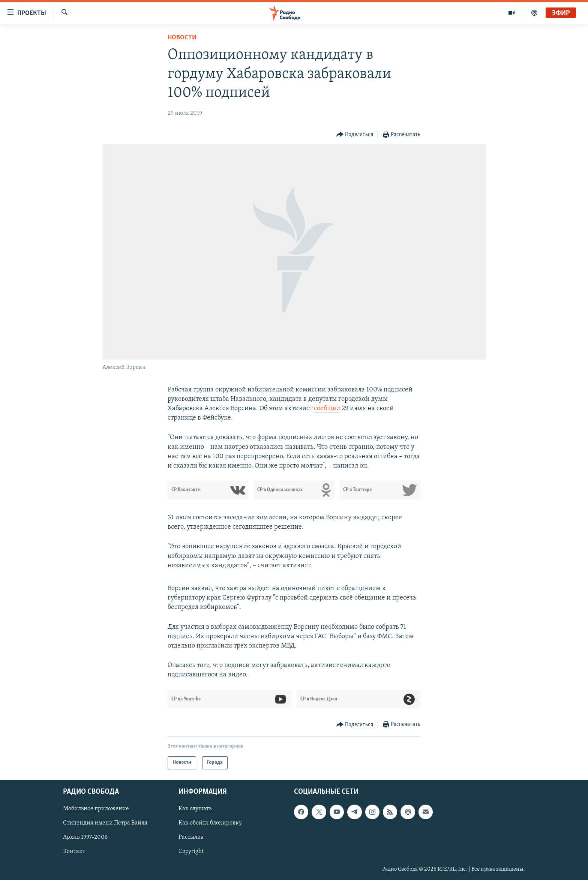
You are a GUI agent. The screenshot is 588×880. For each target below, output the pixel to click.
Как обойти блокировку (210, 823)
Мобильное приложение (96, 809)
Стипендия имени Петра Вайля (105, 823)
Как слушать (195, 809)
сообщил (327, 409)
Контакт (74, 852)
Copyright (191, 852)
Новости (182, 38)
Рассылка (191, 837)
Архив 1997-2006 (85, 837)
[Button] (355, 135)
